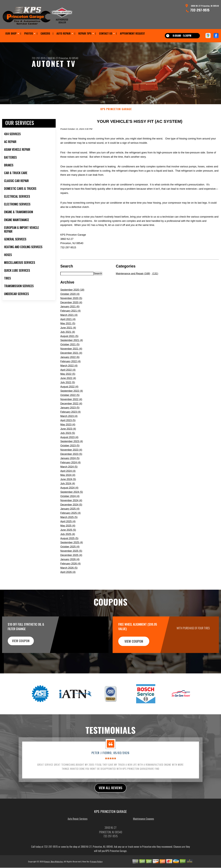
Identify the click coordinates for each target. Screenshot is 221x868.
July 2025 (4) (68, 538)
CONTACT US (106, 33)
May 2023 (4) (68, 429)
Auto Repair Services (78, 823)
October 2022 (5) (70, 399)
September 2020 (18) (72, 294)
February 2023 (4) (70, 416)
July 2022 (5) (68, 387)
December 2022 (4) (71, 408)
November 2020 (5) (71, 302)
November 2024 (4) (71, 505)
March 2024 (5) (69, 471)
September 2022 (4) (72, 395)
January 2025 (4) (70, 513)
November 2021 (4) (71, 353)
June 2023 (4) (68, 433)
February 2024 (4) (70, 467)
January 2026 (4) (70, 563)
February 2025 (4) (70, 517)
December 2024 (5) (71, 509)
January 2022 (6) (70, 361)
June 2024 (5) (68, 483)
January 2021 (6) (70, 311)
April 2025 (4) (68, 526)
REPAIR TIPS (85, 33)
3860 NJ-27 (53, 58)
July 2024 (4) (68, 488)
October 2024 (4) (70, 500)
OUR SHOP (11, 33)
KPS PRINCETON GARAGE (116, 113)
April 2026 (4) (68, 576)
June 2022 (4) (68, 382)
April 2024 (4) (68, 475)
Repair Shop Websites (54, 866)
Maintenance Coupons (143, 823)
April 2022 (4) (68, 374)
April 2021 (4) (68, 323)
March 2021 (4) (69, 319)
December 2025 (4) (71, 559)
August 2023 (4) (69, 441)
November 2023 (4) (71, 454)
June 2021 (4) (68, 332)
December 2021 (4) (71, 357)
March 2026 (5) (69, 572)
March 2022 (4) (69, 370)
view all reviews (111, 792)
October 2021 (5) (70, 349)
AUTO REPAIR (64, 33)
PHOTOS (29, 33)
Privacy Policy (96, 866)
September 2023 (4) (72, 446)
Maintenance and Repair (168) (133, 278)
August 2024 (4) (69, 492)
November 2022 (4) (71, 403)
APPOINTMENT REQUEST (132, 33)
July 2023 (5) (68, 437)
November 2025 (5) (71, 555)
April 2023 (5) (68, 424)
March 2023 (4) (69, 420)
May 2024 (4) (68, 479)
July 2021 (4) (68, 336)
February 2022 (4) (70, 365)
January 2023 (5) (70, 412)
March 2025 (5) (69, 521)
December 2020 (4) (71, 307)
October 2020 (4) (70, 298)
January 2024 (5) (70, 462)
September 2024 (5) (72, 496)
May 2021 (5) (68, 328)
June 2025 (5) (68, 534)
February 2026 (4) (70, 568)
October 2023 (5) (70, 450)
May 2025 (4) (68, 530)
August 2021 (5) (69, 340)
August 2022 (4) (69, 391)
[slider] (111, 763)
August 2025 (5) (69, 542)
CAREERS (45, 33)
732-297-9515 (200, 10)
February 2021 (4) (70, 315)
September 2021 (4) (72, 344)
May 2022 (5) (68, 378)
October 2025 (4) (70, 551)
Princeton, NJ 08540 (68, 58)
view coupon (23, 645)
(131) (155, 278)
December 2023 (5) (71, 458)
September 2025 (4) (72, 547)
